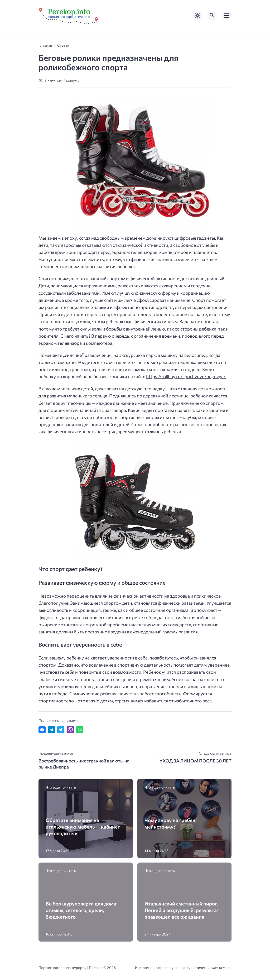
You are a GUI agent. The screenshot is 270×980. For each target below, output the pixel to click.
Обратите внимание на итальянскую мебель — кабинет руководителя (83, 827)
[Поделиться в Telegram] (52, 730)
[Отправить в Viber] (70, 730)
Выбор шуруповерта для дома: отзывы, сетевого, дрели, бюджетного (82, 910)
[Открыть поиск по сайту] (212, 16)
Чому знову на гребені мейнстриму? (171, 823)
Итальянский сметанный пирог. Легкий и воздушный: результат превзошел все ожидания (182, 910)
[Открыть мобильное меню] (226, 16)
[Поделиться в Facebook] (42, 730)
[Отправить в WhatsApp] (80, 730)
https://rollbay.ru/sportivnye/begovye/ (186, 376)
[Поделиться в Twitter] (61, 730)
